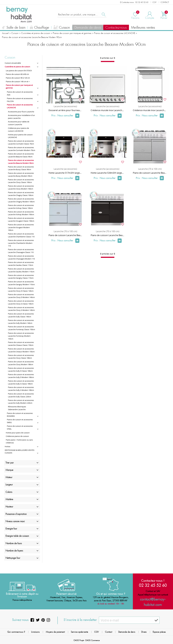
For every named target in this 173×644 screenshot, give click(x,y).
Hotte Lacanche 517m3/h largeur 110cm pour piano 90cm (65, 173)
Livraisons (35, 632)
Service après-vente (79, 632)
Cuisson (62, 28)
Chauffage (39, 28)
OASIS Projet (79, 640)
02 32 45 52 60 (153, 585)
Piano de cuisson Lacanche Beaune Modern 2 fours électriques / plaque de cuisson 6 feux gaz (65, 235)
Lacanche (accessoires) (65, 106)
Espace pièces (159, 632)
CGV (97, 632)
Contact (109, 632)
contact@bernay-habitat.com (153, 599)
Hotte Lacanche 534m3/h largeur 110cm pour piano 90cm (108, 173)
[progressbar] (108, 61)
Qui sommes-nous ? (16, 632)
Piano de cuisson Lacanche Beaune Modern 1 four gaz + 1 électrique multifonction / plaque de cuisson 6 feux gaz (150, 173)
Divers (144, 632)
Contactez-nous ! (153, 580)
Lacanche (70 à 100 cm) (150, 169)
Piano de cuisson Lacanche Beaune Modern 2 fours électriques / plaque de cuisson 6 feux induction (108, 235)
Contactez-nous (116, 28)
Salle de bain (14, 28)
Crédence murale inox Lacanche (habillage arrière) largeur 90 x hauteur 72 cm (108, 110)
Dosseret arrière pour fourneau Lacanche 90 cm (65, 110)
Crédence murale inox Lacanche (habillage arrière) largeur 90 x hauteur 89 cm (150, 110)
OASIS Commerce (92, 640)
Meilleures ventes (143, 28)
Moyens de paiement (55, 632)
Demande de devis (88, 28)
